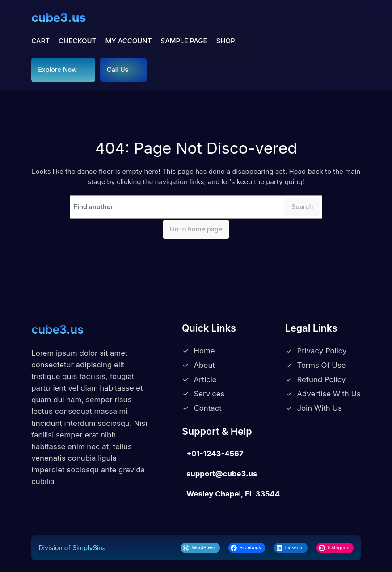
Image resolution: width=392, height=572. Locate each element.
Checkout (77, 41)
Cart (40, 41)
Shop (226, 41)
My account (129, 41)
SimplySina (89, 548)
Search (302, 207)
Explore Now (57, 69)
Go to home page (196, 229)
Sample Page (184, 41)
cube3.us (59, 18)
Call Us (118, 69)
